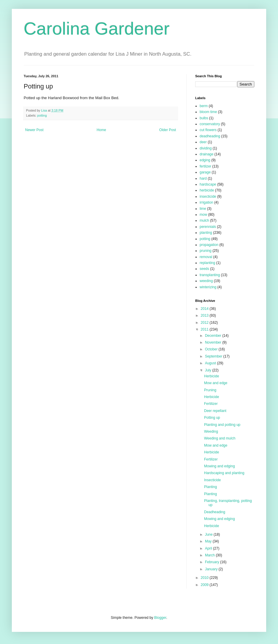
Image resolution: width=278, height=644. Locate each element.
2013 (205, 315)
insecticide (208, 197)
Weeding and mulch (220, 438)
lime (203, 209)
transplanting (210, 275)
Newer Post (34, 130)
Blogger (160, 618)
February (212, 562)
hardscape (208, 184)
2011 (205, 329)
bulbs (204, 118)
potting (42, 115)
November (214, 342)
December (214, 336)
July (209, 370)
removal (206, 257)
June (209, 534)
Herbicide (212, 376)
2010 (205, 578)
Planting (210, 487)
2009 (205, 585)
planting (206, 233)
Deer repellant (215, 411)
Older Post (168, 130)
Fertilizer (211, 404)
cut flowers (208, 130)
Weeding (211, 432)
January (212, 569)
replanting (207, 263)
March (210, 555)
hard (203, 178)
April (209, 548)
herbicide (207, 190)
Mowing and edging (219, 466)
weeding (206, 281)
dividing (206, 148)
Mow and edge (216, 383)
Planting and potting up (222, 425)
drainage (207, 154)
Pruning (210, 390)
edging (205, 160)
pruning (206, 251)
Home (101, 130)
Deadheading (215, 512)
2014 (205, 309)
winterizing (208, 287)
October (212, 349)
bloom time (208, 112)
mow (203, 215)
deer (203, 142)
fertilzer (205, 166)
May (209, 541)
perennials (208, 227)
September (214, 356)
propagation (209, 245)
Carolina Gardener (97, 29)
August (211, 363)
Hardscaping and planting (224, 473)
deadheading (210, 136)
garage (205, 172)
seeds (204, 269)
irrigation (206, 202)
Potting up (212, 418)
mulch (204, 220)
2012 (205, 323)
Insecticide (212, 480)
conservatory (210, 124)
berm (204, 106)
